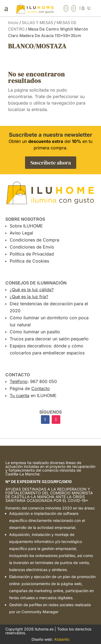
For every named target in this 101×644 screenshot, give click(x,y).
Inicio (13, 23)
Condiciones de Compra (34, 240)
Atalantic (62, 639)
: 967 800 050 (33, 381)
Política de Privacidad (32, 254)
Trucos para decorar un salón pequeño (49, 339)
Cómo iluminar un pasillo (35, 332)
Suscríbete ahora (51, 163)
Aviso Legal (21, 233)
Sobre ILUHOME (26, 226)
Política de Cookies (29, 261)
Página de (30, 388)
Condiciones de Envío (32, 247)
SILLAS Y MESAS (37, 23)
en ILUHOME (33, 395)
